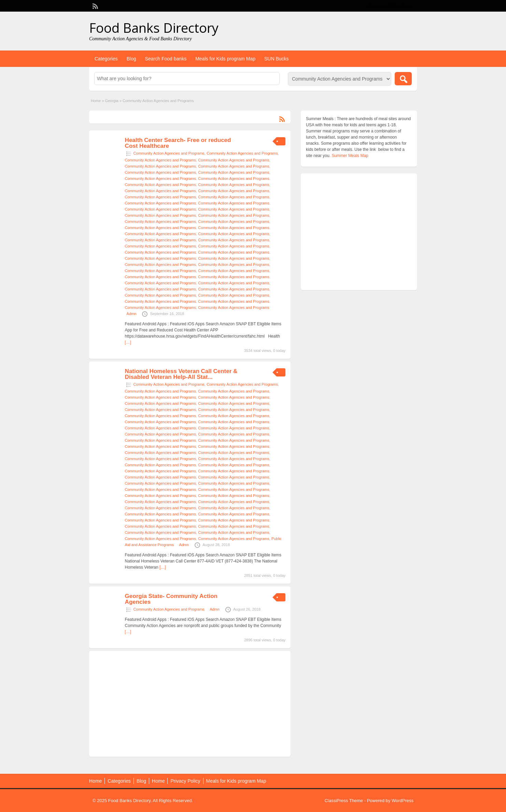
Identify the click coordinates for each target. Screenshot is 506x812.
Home (96, 101)
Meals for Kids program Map (225, 59)
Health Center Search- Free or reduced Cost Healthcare (178, 143)
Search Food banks (166, 59)
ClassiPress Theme (344, 801)
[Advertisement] (190, 704)
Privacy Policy (185, 781)
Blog (131, 59)
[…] (128, 342)
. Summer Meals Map (349, 156)
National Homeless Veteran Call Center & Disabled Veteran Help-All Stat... (181, 374)
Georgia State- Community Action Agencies (171, 599)
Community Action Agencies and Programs (169, 153)
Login (409, 6)
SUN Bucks (277, 59)
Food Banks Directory (154, 28)
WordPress (403, 801)
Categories (106, 59)
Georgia (112, 101)
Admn (132, 314)
